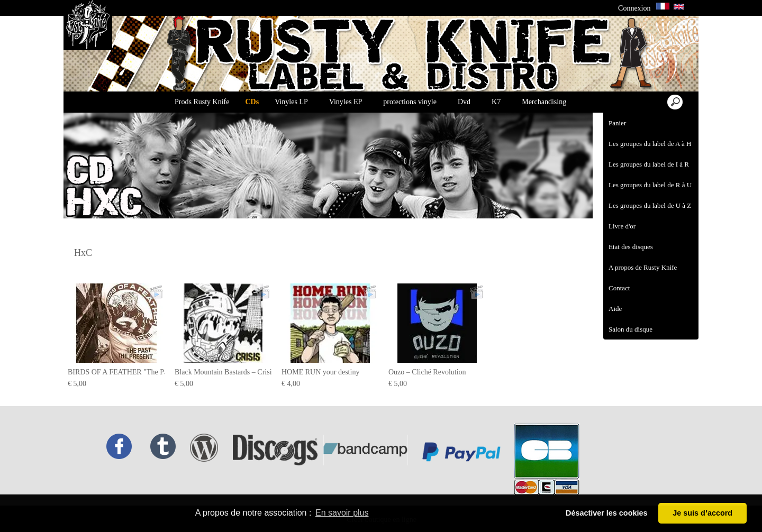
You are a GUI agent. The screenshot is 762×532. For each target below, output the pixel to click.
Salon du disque (631, 329)
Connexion (634, 8)
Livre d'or (622, 226)
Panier (617, 123)
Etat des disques (631, 247)
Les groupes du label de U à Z (650, 205)
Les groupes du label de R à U (650, 185)
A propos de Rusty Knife (643, 267)
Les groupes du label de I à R (649, 164)
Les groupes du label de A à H (650, 144)
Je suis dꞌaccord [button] (702, 513)
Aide (615, 309)
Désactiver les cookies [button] (606, 513)
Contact (619, 288)
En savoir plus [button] (342, 513)
